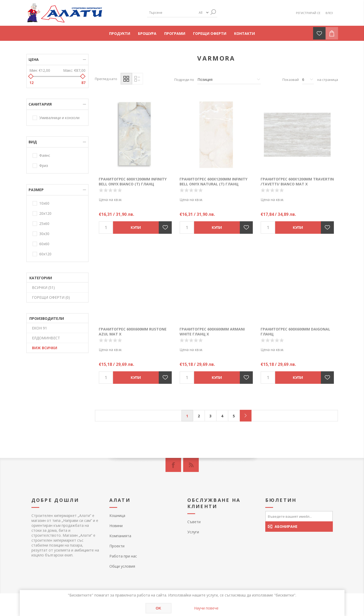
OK (158, 608)
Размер (36, 190)
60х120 (45, 254)
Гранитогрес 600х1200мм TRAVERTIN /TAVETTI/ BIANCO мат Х (297, 181)
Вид (33, 142)
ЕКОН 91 (39, 328)
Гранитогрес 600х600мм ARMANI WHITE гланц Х (212, 332)
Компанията (120, 536)
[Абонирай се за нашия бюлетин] (299, 516)
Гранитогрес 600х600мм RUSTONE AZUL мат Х (133, 332)
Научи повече (206, 608)
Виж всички (45, 348)
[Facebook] (173, 465)
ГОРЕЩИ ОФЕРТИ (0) (51, 297)
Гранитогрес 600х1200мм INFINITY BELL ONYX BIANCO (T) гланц (133, 181)
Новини (116, 526)
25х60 (44, 223)
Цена (34, 59)
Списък (137, 79)
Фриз (44, 166)
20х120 (45, 213)
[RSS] (191, 465)
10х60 (44, 203)
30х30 (44, 234)
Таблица (126, 79)
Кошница (117, 516)
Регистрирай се (308, 13)
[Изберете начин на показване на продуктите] (229, 80)
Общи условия (122, 566)
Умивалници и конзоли (59, 118)
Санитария (40, 104)
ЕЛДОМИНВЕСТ (46, 338)
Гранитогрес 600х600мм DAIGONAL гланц (295, 332)
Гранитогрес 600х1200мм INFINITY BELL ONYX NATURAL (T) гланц (213, 181)
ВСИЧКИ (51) (43, 287)
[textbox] (172, 13)
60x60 (44, 244)
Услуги (193, 532)
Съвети (194, 522)
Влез (329, 13)
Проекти (117, 546)
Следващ (246, 416)
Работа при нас (123, 556)
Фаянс (45, 155)
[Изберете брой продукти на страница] (308, 80)
